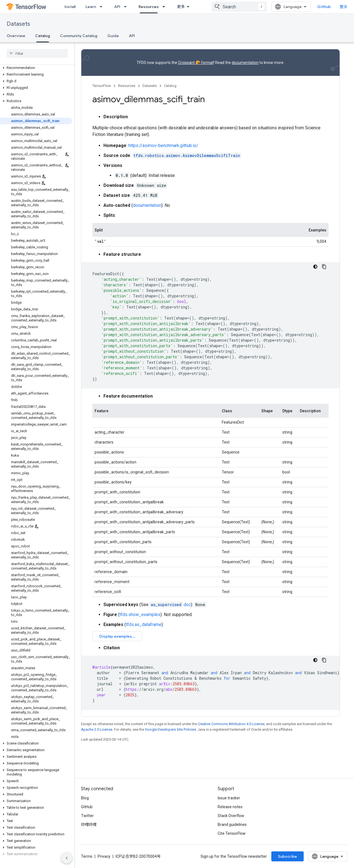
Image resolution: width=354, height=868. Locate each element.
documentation (245, 63)
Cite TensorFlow (232, 833)
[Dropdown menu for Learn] (103, 7)
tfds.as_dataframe (144, 624)
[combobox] (239, 7)
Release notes (230, 807)
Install (70, 7)
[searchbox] (37, 53)
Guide (113, 36)
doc (170, 605)
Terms (87, 856)
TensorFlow (102, 86)
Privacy (104, 856)
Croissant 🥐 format (196, 63)
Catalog (170, 86)
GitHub (324, 7)
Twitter (87, 816)
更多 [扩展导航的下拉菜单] (181, 7)
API (117, 7)
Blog (85, 798)
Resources (127, 86)
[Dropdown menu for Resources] (165, 7)
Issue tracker (229, 798)
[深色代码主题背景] (315, 267)
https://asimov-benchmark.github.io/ (163, 145)
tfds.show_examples (140, 615)
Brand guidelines (232, 825)
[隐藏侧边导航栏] (67, 858)
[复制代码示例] (324, 267)
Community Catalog (79, 36)
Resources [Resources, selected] (149, 7)
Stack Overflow (231, 816)
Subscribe (287, 856)
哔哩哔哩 (89, 825)
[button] (36, 68)
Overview (16, 36)
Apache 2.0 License (97, 729)
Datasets (18, 24)
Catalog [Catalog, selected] (43, 36)
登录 (343, 7)
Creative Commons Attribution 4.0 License (231, 724)
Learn (91, 7)
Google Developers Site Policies (171, 729)
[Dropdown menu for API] (127, 7)
